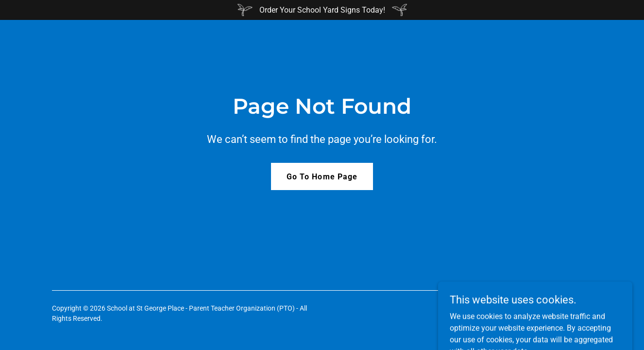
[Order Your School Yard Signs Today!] (322, 10)
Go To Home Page (322, 177)
